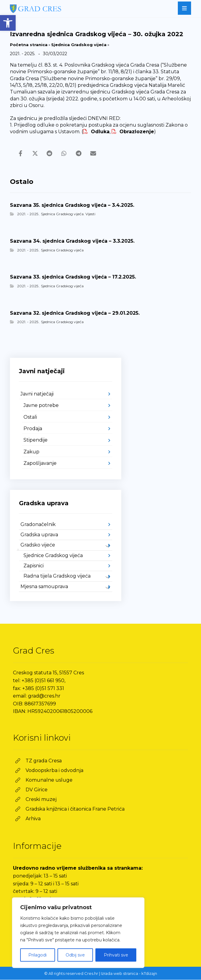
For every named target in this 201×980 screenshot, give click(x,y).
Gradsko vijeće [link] (38, 545)
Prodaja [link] (33, 429)
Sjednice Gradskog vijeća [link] (53, 556)
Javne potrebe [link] (41, 406)
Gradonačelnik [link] (38, 525)
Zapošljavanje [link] (40, 464)
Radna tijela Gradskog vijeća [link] (57, 577)
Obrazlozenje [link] (133, 132)
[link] (8, 23)
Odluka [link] (96, 132)
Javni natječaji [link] (37, 394)
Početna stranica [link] (29, 45)
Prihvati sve (116, 955)
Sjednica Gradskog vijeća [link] (79, 45)
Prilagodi (37, 955)
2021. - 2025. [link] (28, 214)
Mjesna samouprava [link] (44, 587)
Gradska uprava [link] (39, 535)
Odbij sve (75, 955)
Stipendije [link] (36, 441)
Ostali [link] (30, 417)
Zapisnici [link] (34, 566)
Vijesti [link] (90, 214)
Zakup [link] (31, 452)
